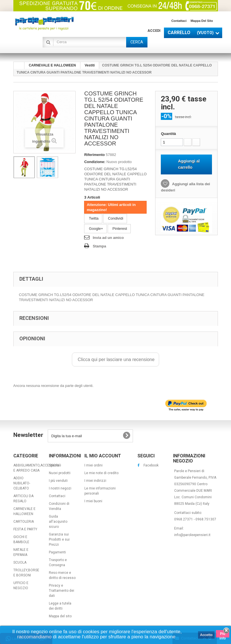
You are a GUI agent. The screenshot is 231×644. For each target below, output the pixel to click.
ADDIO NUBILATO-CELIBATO (22, 483)
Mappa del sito (202, 21)
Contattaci (179, 21)
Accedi (154, 31)
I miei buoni (93, 501)
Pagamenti (57, 552)
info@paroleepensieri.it (192, 535)
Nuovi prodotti (60, 473)
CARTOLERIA (24, 522)
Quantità (168, 134)
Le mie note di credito (101, 473)
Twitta (93, 218)
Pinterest (119, 229)
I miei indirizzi (95, 481)
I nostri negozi (60, 488)
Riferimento (94, 155)
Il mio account (103, 456)
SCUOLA (20, 562)
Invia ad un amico (108, 238)
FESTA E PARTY (25, 529)
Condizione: (95, 162)
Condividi (115, 218)
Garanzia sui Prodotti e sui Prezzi (59, 539)
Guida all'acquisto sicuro (58, 522)
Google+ (95, 229)
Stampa (99, 246)
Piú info (223, 635)
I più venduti (58, 481)
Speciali (55, 465)
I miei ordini (93, 465)
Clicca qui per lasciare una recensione (115, 359)
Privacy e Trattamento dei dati (62, 591)
